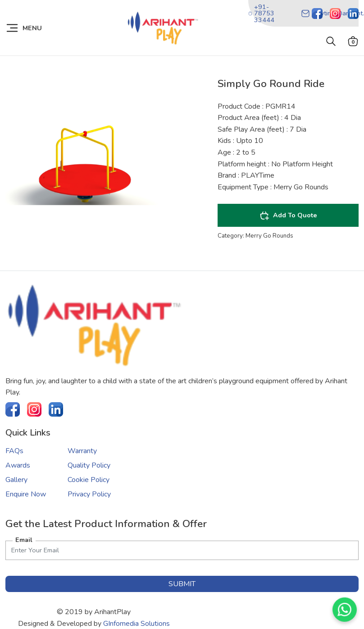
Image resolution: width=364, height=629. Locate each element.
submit (182, 584)
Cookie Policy (89, 480)
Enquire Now (26, 494)
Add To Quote (288, 216)
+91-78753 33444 (261, 13)
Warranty (82, 451)
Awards (18, 465)
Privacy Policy (89, 494)
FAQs (14, 451)
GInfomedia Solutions (136, 624)
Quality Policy (89, 465)
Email (24, 540)
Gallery (16, 480)
